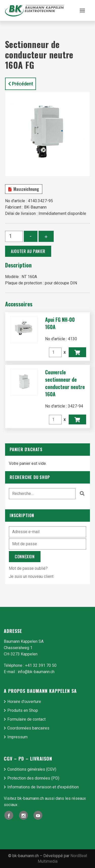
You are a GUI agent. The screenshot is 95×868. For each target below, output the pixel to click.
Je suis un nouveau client (31, 576)
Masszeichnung (24, 189)
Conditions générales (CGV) (32, 769)
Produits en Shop (23, 710)
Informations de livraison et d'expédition (43, 787)
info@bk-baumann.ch (36, 672)
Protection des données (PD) (33, 778)
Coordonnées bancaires (28, 728)
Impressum (17, 737)
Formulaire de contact (26, 719)
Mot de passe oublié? (28, 568)
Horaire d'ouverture (24, 702)
